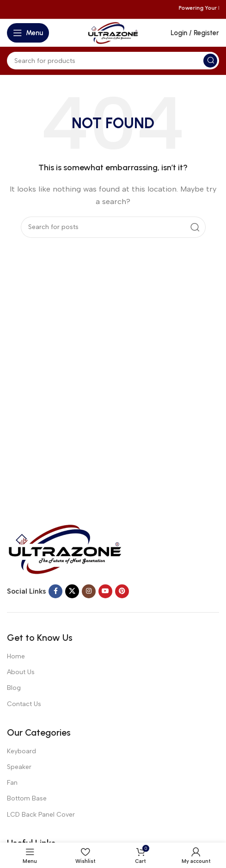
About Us (21, 672)
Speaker (19, 767)
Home (16, 656)
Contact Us (24, 704)
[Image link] (65, 548)
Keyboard (21, 751)
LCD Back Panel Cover (41, 815)
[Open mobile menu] (28, 33)
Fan (12, 783)
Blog (14, 688)
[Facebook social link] (55, 591)
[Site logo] (113, 32)
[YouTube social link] (105, 591)
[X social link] (72, 591)
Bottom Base (27, 798)
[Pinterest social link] (122, 591)
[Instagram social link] (89, 591)
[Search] (113, 61)
